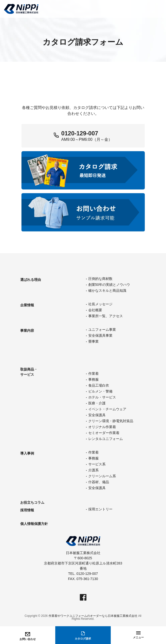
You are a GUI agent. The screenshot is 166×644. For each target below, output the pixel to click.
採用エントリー (100, 509)
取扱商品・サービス (29, 372)
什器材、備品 (99, 482)
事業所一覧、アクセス (106, 316)
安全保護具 (97, 415)
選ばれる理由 (31, 280)
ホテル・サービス (102, 397)
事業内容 (27, 331)
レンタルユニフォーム (106, 439)
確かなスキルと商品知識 (107, 291)
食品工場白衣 (99, 385)
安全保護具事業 (100, 335)
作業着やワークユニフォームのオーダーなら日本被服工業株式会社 (93, 616)
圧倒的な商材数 (100, 279)
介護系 (93, 470)
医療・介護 (97, 403)
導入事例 (27, 453)
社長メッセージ (100, 304)
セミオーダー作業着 (104, 433)
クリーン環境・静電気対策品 (111, 421)
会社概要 (95, 310)
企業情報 (27, 305)
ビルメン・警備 (100, 391)
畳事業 (93, 341)
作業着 (93, 374)
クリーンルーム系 (102, 476)
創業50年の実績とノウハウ (109, 285)
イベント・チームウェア (107, 409)
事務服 (93, 379)
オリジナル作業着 (102, 427)
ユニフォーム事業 (102, 330)
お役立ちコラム (32, 502)
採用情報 (27, 510)
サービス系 (97, 464)
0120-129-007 (80, 133)
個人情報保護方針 (34, 524)
